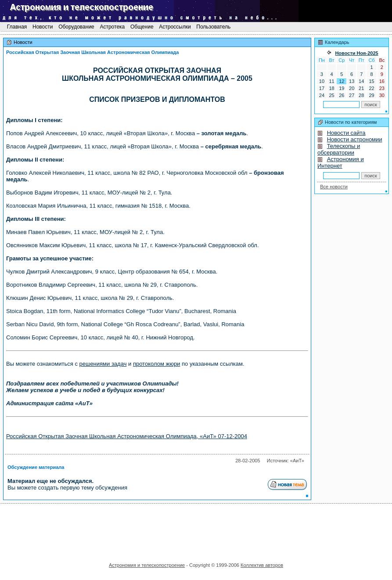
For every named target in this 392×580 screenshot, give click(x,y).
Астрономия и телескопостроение (147, 565)
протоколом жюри (156, 364)
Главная (17, 27)
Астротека (112, 27)
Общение (142, 27)
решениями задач (103, 364)
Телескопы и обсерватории (339, 149)
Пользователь (214, 27)
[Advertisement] (196, 530)
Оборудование (76, 27)
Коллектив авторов (262, 565)
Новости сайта (346, 133)
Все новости (334, 187)
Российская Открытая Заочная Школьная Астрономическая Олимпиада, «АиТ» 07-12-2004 (127, 436)
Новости (43, 27)
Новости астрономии (355, 139)
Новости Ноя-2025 (356, 53)
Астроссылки (175, 27)
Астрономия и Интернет (341, 162)
